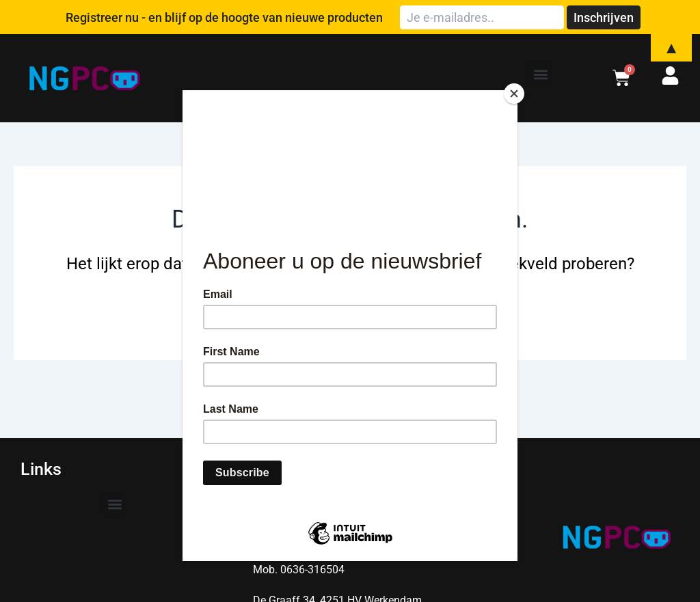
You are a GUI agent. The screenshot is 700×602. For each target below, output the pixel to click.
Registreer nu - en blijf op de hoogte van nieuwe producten (224, 17)
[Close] (514, 94)
